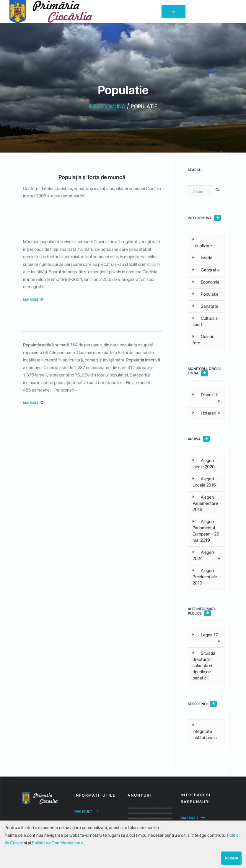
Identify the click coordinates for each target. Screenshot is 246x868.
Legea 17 (205, 635)
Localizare (202, 243)
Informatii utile (95, 795)
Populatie (206, 294)
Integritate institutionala (205, 731)
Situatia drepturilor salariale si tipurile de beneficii (204, 666)
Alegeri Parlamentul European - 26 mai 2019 (206, 531)
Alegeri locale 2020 (204, 464)
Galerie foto (203, 340)
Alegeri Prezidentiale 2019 (205, 577)
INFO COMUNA (107, 106)
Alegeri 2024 (203, 555)
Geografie (206, 270)
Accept (231, 858)
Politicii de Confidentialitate (58, 843)
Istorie (202, 258)
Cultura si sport (206, 321)
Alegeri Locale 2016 (204, 482)
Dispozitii (205, 395)
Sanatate (205, 306)
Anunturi (139, 795)
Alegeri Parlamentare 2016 (205, 503)
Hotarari (204, 413)
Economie (206, 282)
